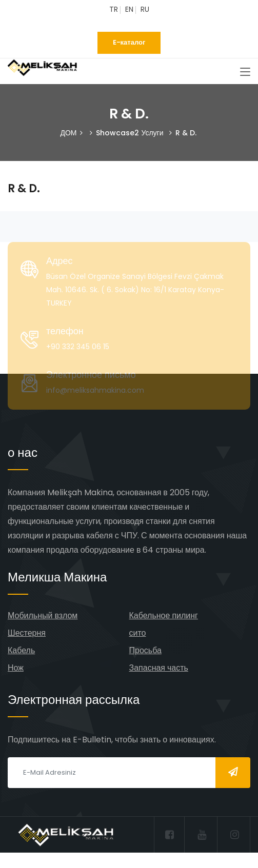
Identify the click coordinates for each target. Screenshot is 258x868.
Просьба (145, 650)
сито (138, 633)
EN (129, 9)
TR (114, 9)
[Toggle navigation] (245, 72)
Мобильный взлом (43, 615)
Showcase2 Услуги (130, 133)
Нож (16, 668)
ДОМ (68, 133)
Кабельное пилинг (164, 615)
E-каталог (129, 42)
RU (145, 9)
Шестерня (27, 633)
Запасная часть (159, 668)
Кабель (21, 650)
